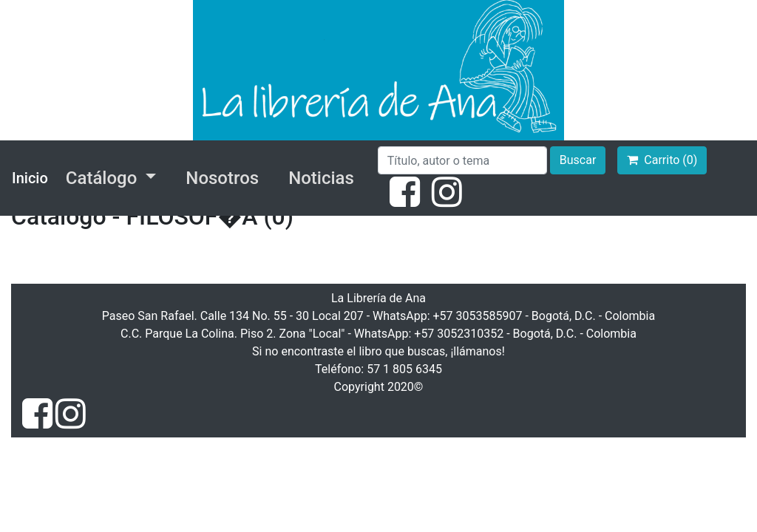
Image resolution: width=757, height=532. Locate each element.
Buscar (578, 160)
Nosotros (222, 178)
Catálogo (103, 178)
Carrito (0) (662, 160)
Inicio (30, 178)
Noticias (321, 178)
